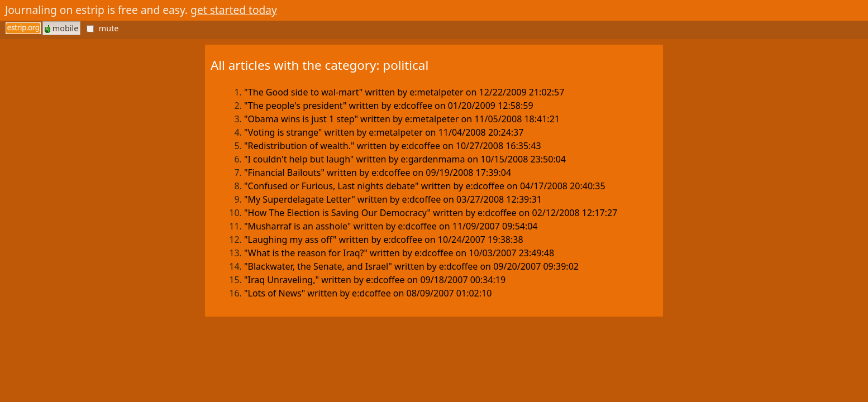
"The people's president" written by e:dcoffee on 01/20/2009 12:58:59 (389, 106)
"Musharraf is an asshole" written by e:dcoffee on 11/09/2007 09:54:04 (391, 226)
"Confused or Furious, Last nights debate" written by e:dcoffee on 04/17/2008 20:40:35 (425, 186)
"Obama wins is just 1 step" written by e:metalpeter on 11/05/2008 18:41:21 (402, 119)
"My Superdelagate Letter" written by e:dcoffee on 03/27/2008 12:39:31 (393, 199)
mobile (61, 28)
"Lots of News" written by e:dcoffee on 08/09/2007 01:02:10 (368, 293)
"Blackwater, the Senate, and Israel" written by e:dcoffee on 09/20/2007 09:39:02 (411, 266)
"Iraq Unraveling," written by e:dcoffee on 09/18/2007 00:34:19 (375, 280)
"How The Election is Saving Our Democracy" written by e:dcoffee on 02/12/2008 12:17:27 (431, 213)
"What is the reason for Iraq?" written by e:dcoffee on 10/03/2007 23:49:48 (399, 253)
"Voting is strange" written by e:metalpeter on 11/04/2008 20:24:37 (384, 132)
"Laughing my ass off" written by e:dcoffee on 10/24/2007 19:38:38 (384, 240)
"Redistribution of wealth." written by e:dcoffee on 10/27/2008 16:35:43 (393, 146)
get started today (234, 10)
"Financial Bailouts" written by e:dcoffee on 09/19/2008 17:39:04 (378, 173)
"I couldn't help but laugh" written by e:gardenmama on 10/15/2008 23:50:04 (405, 159)
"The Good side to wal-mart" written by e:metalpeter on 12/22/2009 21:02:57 (404, 92)
